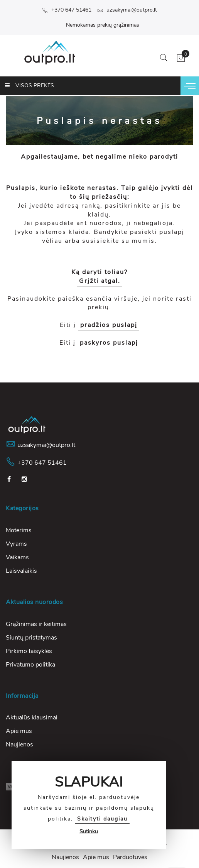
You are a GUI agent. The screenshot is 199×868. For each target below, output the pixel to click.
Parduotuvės (130, 857)
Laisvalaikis (21, 571)
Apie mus (19, 731)
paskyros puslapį (109, 343)
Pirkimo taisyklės (29, 651)
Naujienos (19, 744)
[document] (89, 805)
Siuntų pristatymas (31, 638)
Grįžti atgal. (100, 281)
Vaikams (17, 557)
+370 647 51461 (67, 10)
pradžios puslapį (109, 325)
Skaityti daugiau (102, 819)
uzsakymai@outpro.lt (127, 10)
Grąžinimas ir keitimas (36, 624)
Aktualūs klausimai (32, 717)
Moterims (19, 530)
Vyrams (16, 544)
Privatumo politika (30, 665)
